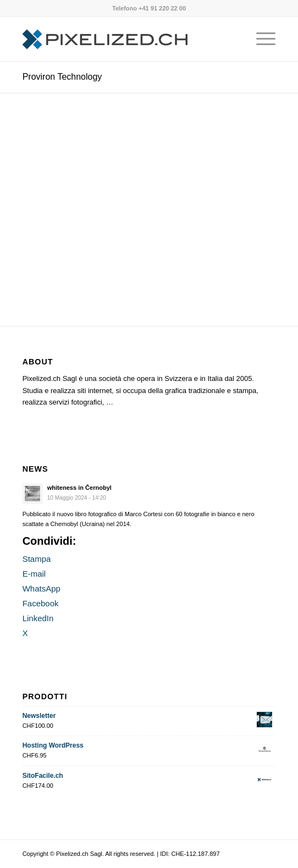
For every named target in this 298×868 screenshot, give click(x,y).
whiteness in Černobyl (79, 488)
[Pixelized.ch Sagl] (124, 39)
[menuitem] (260, 39)
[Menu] (260, 39)
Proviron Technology (62, 77)
